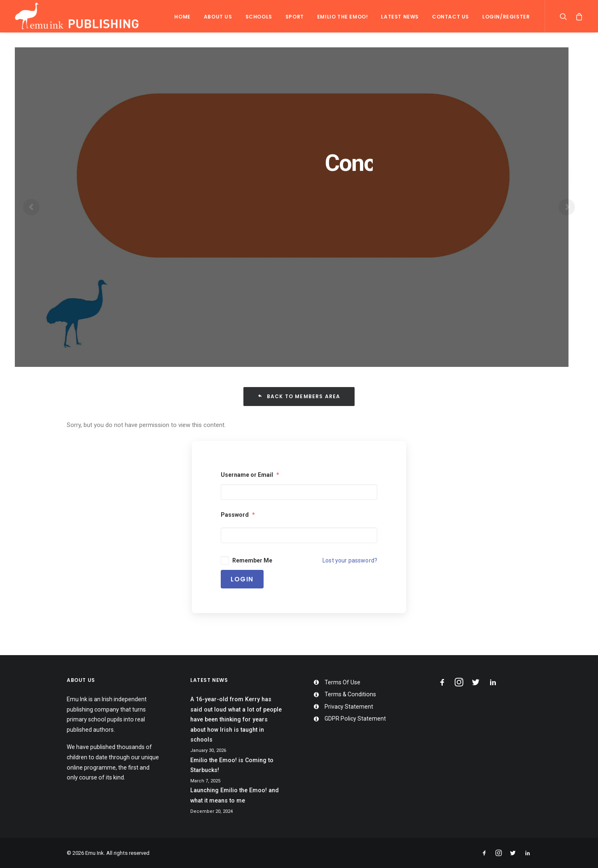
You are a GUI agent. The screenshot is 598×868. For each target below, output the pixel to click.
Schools (259, 17)
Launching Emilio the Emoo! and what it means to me (235, 795)
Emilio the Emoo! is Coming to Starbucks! (232, 765)
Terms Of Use (342, 682)
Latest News (400, 17)
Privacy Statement (349, 707)
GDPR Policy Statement (355, 719)
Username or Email (250, 475)
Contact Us (451, 17)
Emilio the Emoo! (343, 17)
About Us (218, 17)
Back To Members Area (299, 396)
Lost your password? (350, 560)
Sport (295, 17)
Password (238, 515)
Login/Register (506, 17)
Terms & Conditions (350, 694)
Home (182, 17)
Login (242, 579)
